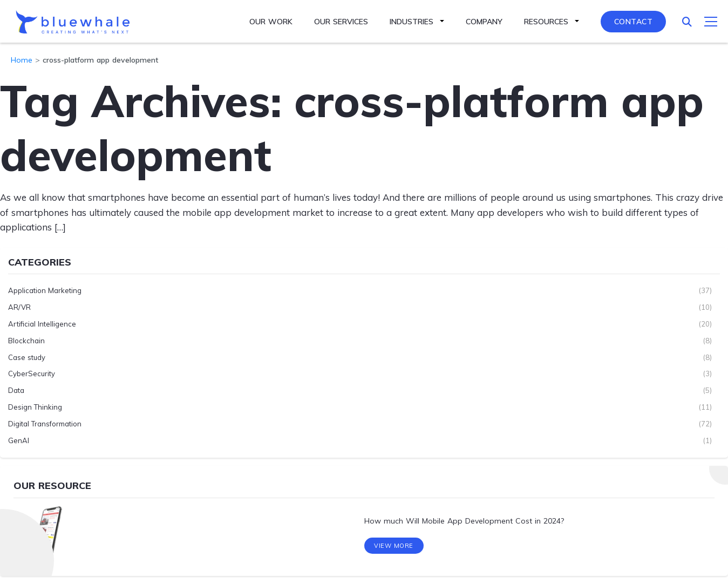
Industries (411, 22)
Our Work (271, 22)
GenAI (19, 440)
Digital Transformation (45, 424)
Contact (634, 22)
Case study (27, 357)
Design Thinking (35, 407)
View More (394, 546)
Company (484, 22)
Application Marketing (45, 290)
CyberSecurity (32, 374)
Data (16, 390)
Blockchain (26, 341)
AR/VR (19, 307)
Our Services (341, 22)
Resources (546, 22)
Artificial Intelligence (42, 324)
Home (22, 60)
